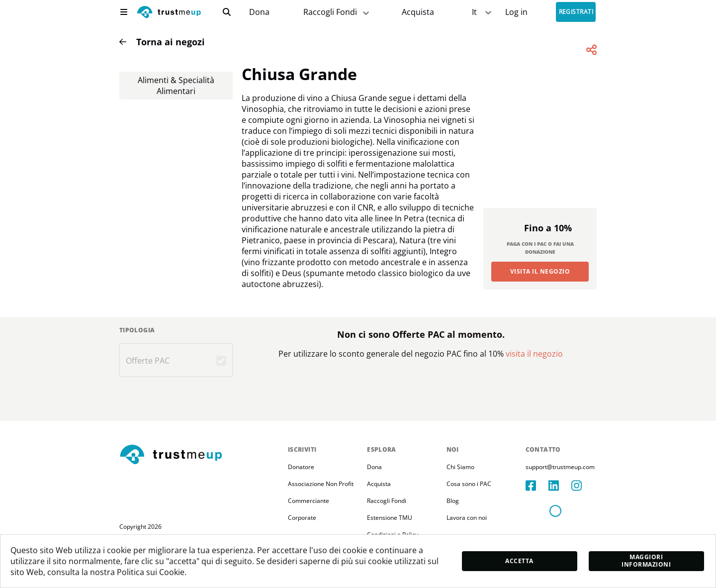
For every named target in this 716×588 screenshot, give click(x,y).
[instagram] (583, 486)
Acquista (418, 12)
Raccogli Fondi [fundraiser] (337, 12)
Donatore (301, 467)
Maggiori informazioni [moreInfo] (646, 561)
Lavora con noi (467, 518)
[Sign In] (516, 12)
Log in (516, 12)
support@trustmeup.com (560, 467)
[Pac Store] (418, 12)
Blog (453, 501)
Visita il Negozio (540, 271)
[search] (227, 12)
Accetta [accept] (519, 561)
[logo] (169, 13)
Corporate (302, 518)
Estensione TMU (390, 518)
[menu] (124, 12)
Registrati (576, 12)
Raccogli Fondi (387, 501)
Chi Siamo (460, 467)
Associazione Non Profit (321, 484)
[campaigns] (259, 12)
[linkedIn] (560, 486)
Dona (259, 12)
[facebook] (537, 486)
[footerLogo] (200, 455)
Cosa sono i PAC (469, 484)
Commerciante (309, 501)
